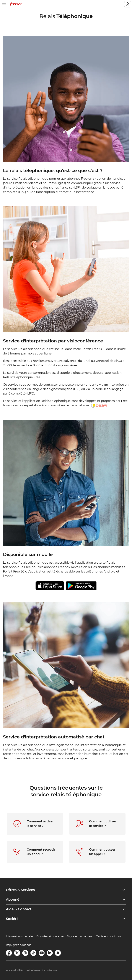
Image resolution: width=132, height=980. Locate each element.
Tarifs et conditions (109, 936)
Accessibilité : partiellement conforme (32, 970)
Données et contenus (50, 936)
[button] (66, 890)
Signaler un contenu (80, 936)
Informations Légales (20, 936)
